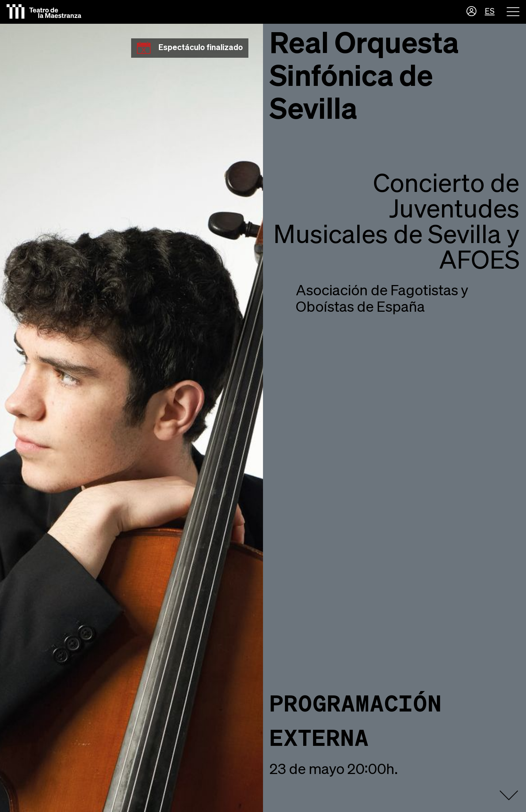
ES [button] (490, 12)
